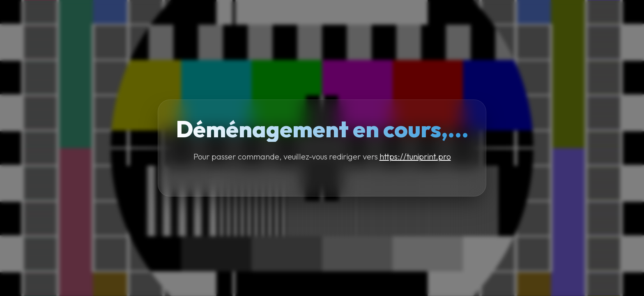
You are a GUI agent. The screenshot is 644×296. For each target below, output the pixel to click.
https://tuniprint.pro (415, 156)
